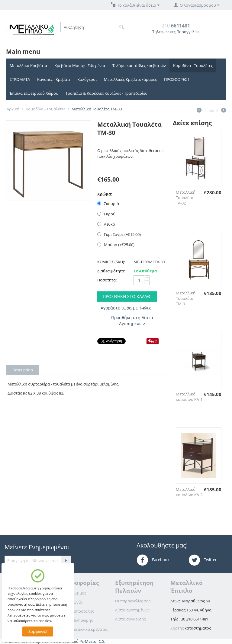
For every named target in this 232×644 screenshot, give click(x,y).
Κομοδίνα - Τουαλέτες (193, 65)
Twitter (203, 560)
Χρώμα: (105, 194)
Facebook (153, 560)
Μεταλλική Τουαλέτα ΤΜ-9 (186, 298)
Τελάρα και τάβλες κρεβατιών (139, 65)
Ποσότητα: (107, 280)
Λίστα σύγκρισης (130, 619)
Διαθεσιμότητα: (111, 271)
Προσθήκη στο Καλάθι (127, 296)
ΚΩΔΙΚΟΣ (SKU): (111, 262)
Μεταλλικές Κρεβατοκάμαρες (130, 79)
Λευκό (107, 224)
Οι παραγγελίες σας (133, 601)
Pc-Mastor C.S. (92, 641)
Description (23, 370)
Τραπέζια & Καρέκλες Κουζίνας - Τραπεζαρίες (106, 93)
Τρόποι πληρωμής (76, 620)
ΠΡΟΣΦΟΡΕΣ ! (176, 79)
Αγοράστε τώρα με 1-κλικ (126, 308)
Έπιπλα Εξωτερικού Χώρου (34, 93)
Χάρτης (177, 628)
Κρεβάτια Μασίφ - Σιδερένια (80, 65)
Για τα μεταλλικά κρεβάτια (84, 629)
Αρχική (13, 109)
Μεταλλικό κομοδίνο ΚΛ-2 (189, 492)
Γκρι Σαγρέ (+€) (119, 234)
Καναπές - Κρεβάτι (54, 79)
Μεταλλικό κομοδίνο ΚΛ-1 (189, 397)
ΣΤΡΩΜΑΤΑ (20, 79)
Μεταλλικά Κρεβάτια (28, 65)
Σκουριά (109, 204)
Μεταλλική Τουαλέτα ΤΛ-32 (186, 198)
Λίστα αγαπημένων (132, 610)
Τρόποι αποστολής (77, 611)
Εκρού (107, 214)
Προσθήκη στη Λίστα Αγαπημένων (132, 320)
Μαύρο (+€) (116, 245)
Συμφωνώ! (38, 631)
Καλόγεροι (87, 79)
